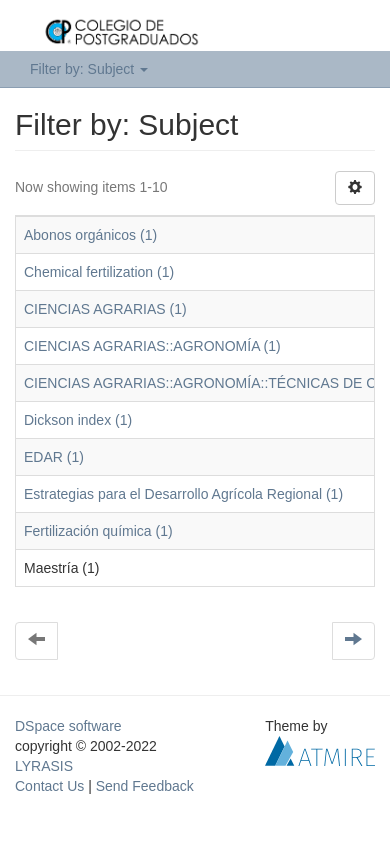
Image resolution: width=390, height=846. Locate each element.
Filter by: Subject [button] (89, 69)
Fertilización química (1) (98, 531)
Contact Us (49, 786)
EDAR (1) (54, 457)
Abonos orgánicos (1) (90, 235)
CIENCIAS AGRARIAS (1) (105, 309)
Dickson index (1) (78, 420)
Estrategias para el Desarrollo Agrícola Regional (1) (183, 494)
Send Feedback (145, 786)
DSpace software (68, 726)
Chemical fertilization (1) (99, 272)
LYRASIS (44, 766)
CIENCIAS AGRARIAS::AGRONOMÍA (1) (152, 346)
